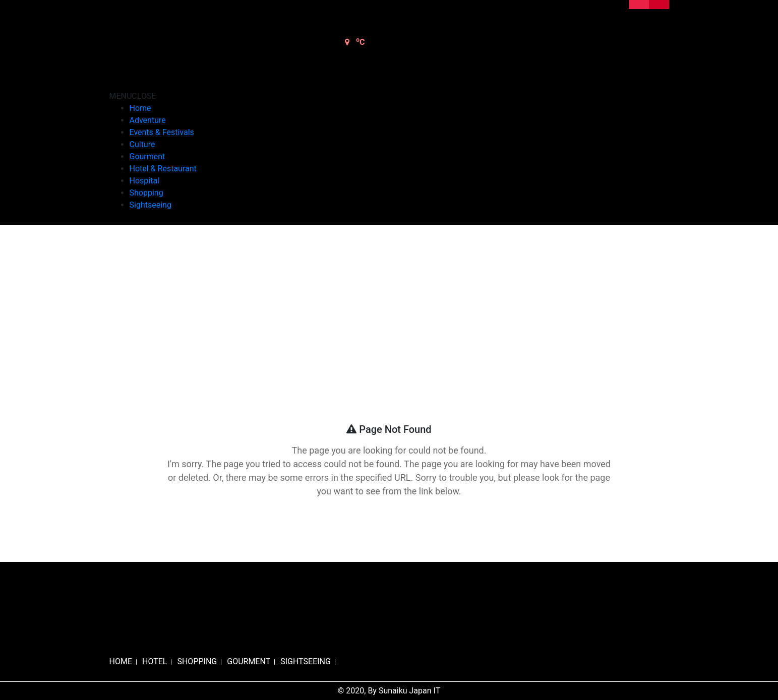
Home (140, 108)
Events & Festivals (162, 132)
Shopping (146, 193)
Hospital (145, 181)
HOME (121, 661)
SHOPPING (197, 661)
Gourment (147, 156)
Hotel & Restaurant (163, 169)
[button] (133, 96)
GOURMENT (249, 661)
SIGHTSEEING (306, 661)
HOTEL (155, 661)
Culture (142, 144)
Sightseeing (151, 205)
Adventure (148, 120)
